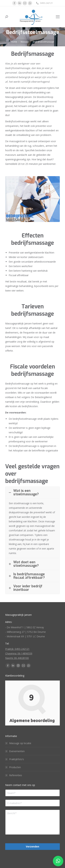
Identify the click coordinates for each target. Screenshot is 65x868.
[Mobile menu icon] (58, 17)
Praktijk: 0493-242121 (17, 649)
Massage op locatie (20, 743)
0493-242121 (44, 3)
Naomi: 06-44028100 (17, 658)
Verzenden (32, 846)
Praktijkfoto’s (17, 759)
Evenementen (17, 751)
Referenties (16, 775)
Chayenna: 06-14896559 (19, 653)
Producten (15, 767)
